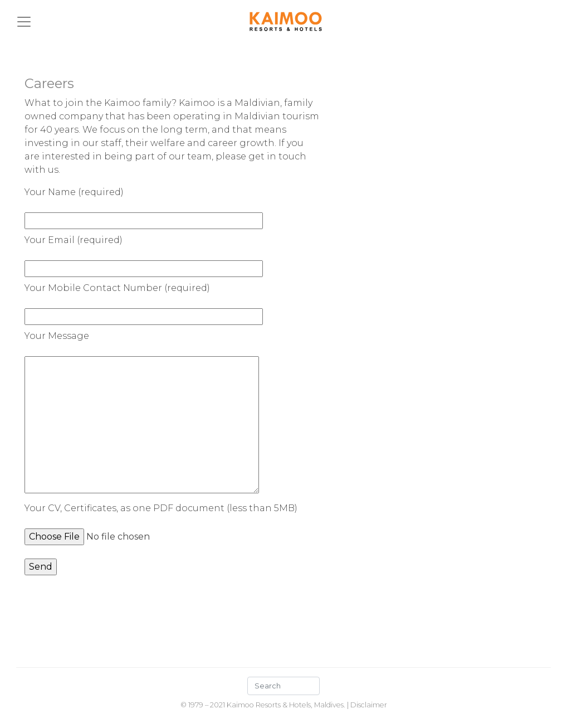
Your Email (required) (144, 254)
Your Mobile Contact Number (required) (144, 302)
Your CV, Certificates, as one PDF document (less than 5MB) (161, 522)
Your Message (142, 413)
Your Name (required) (144, 206)
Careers (49, 83)
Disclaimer (369, 705)
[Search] (283, 686)
